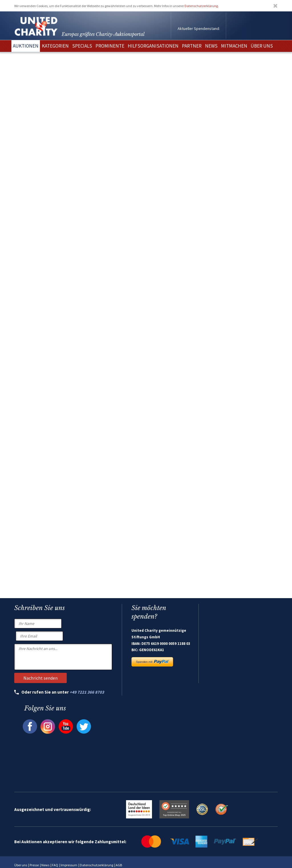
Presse (34, 865)
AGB (119, 865)
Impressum (69, 865)
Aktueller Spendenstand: (199, 28)
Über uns (21, 865)
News (45, 865)
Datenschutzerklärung (201, 6)
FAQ (55, 865)
